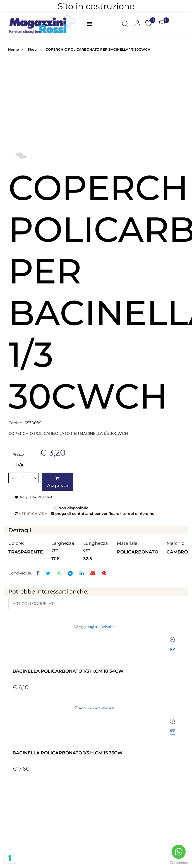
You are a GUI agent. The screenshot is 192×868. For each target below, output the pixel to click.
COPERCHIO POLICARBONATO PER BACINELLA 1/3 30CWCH (98, 49)
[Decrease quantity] (13, 478)
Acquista (58, 482)
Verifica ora (31, 514)
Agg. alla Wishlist (34, 497)
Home (13, 49)
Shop (32, 49)
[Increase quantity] (35, 478)
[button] (96, 107)
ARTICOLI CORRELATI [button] (34, 604)
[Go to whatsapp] (179, 852)
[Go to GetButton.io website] (179, 862)
